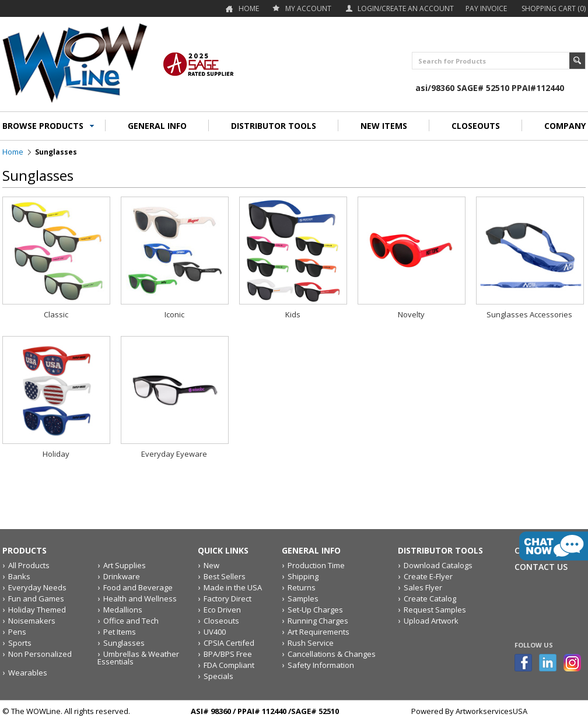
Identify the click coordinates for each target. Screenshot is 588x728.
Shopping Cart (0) (554, 8)
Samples (303, 598)
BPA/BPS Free (228, 654)
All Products (29, 565)
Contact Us (541, 567)
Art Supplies (125, 565)
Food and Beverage (138, 587)
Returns (302, 587)
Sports (20, 643)
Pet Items (120, 632)
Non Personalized (40, 654)
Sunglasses (124, 643)
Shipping (303, 576)
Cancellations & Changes (332, 654)
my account (308, 8)
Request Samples (435, 610)
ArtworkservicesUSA (491, 711)
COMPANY (565, 126)
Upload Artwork (431, 621)
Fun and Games (36, 598)
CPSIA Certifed (229, 643)
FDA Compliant (229, 665)
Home (249, 8)
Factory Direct (228, 598)
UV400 (215, 632)
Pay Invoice (486, 8)
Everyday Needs (37, 587)
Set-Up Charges (315, 610)
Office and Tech (131, 621)
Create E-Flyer (428, 576)
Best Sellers (225, 576)
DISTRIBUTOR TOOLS (274, 126)
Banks (19, 576)
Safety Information (321, 665)
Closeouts (221, 621)
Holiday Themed (37, 610)
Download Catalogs (438, 565)
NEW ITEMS (384, 126)
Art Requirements (318, 632)
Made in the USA (233, 587)
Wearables (28, 673)
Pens (17, 632)
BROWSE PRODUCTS (43, 126)
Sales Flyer (423, 587)
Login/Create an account (406, 8)
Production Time (316, 565)
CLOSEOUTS (476, 126)
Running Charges (318, 621)
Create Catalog (430, 598)
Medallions (123, 610)
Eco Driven (222, 610)
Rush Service (311, 643)
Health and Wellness (140, 598)
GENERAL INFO (157, 126)
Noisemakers (32, 621)
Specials (218, 676)
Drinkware (122, 576)
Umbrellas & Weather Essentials (138, 658)
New (211, 565)
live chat (554, 546)
